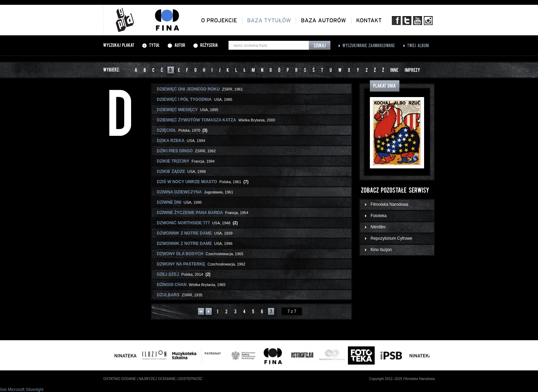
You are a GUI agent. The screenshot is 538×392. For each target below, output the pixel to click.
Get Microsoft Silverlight (22, 390)
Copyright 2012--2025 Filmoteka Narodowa (402, 379)
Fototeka (379, 216)
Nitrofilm (378, 227)
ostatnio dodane (120, 379)
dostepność (190, 379)
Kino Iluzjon (381, 250)
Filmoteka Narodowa (389, 204)
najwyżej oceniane (157, 379)
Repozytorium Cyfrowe (391, 238)
